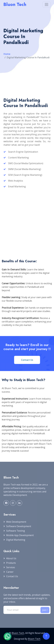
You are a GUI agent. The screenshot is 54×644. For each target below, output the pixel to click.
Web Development (16, 522)
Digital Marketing (16, 540)
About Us (11, 558)
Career (10, 572)
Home (7, 54)
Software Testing (16, 531)
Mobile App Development (20, 535)
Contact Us (12, 576)
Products (11, 563)
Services (11, 567)
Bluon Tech (18, 633)
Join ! (45, 610)
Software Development (19, 526)
